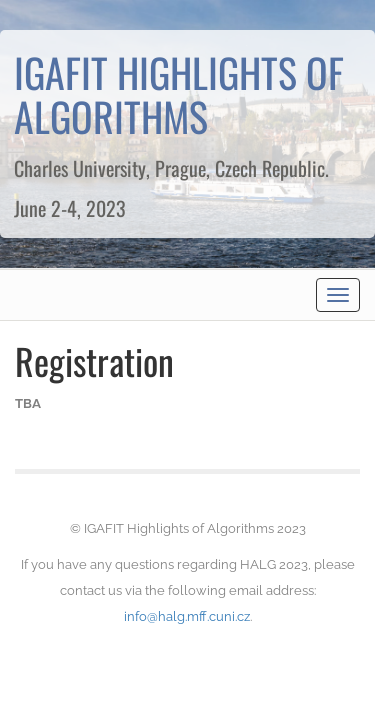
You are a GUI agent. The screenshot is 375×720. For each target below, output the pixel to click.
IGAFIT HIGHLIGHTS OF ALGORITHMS (179, 94)
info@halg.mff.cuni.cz (187, 616)
